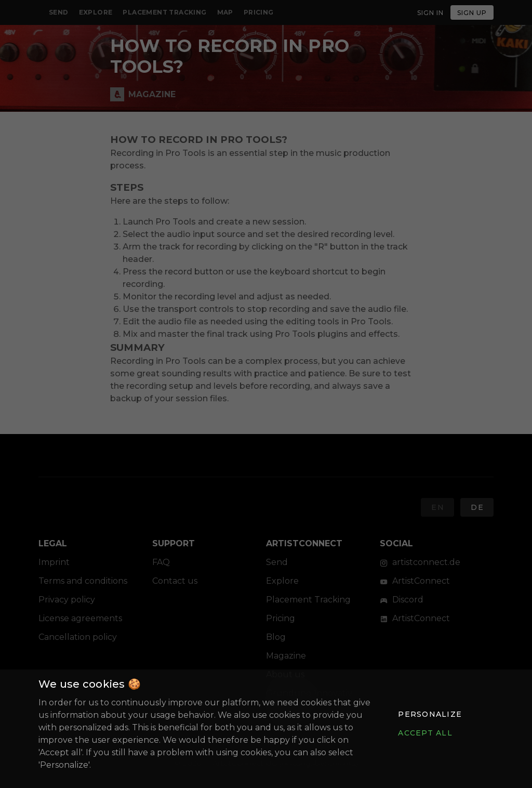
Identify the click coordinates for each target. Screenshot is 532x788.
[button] (430, 714)
